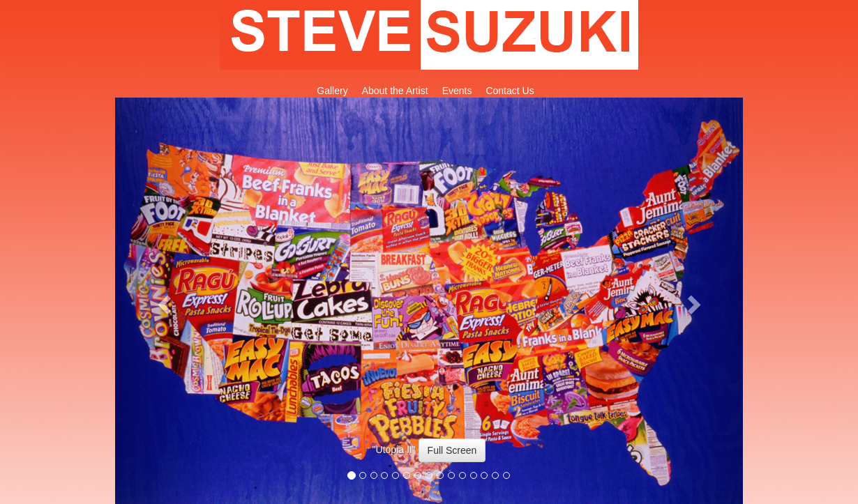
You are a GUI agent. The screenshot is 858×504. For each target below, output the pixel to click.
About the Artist (395, 91)
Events (457, 91)
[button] (162, 301)
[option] (429, 457)
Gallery (332, 91)
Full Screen (452, 450)
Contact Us (510, 91)
